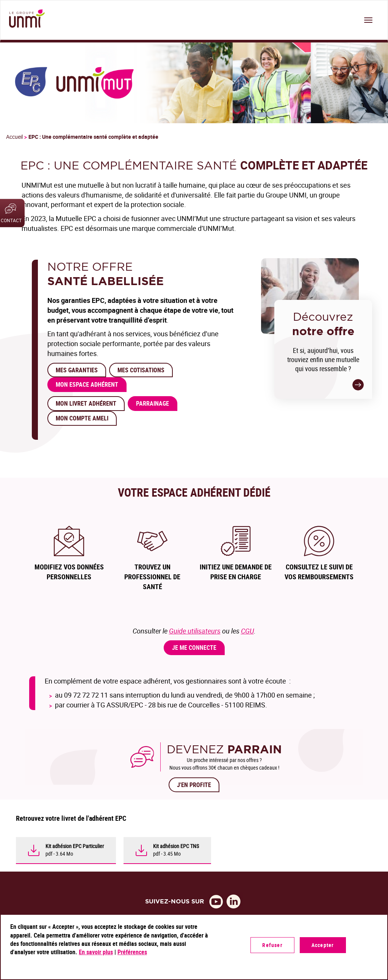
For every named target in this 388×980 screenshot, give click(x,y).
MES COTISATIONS (141, 370)
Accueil (14, 137)
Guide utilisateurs (195, 631)
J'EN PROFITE (194, 785)
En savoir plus (96, 952)
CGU (247, 631)
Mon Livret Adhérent (86, 403)
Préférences (132, 952)
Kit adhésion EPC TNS (176, 846)
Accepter (323, 945)
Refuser (272, 945)
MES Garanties (77, 370)
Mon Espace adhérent (87, 384)
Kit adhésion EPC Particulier (75, 846)
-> (358, 385)
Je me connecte (194, 648)
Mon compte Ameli (82, 418)
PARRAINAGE (153, 403)
